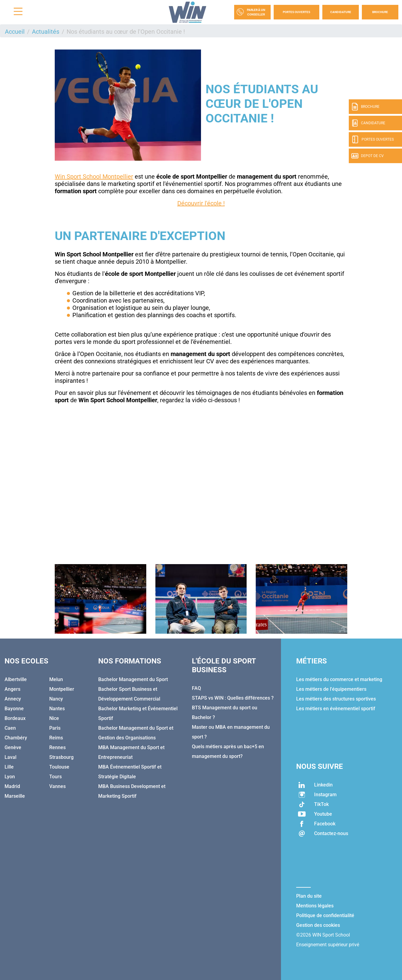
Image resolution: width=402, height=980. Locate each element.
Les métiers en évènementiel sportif (336, 709)
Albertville (16, 679)
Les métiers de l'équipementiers (331, 689)
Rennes (57, 747)
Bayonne (14, 709)
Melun (56, 679)
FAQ (196, 688)
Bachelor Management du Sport (133, 679)
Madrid (12, 786)
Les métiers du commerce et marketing (339, 679)
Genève (13, 747)
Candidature (341, 12)
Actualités (46, 32)
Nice (54, 718)
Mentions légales (315, 906)
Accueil (15, 32)
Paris (55, 728)
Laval (10, 757)
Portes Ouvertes (296, 12)
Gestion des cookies (318, 925)
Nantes (57, 709)
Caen (10, 728)
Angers (12, 689)
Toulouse (59, 767)
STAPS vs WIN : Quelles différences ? (233, 698)
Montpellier (62, 689)
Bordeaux (15, 718)
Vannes (57, 786)
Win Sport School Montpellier (94, 176)
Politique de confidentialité (325, 915)
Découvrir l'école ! (201, 203)
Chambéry (16, 738)
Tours (55, 777)
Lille (9, 767)
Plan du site (309, 896)
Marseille (15, 796)
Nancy (56, 699)
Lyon (10, 777)
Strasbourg (61, 757)
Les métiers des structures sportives (336, 699)
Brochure (380, 12)
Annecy (13, 699)
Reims (56, 738)
